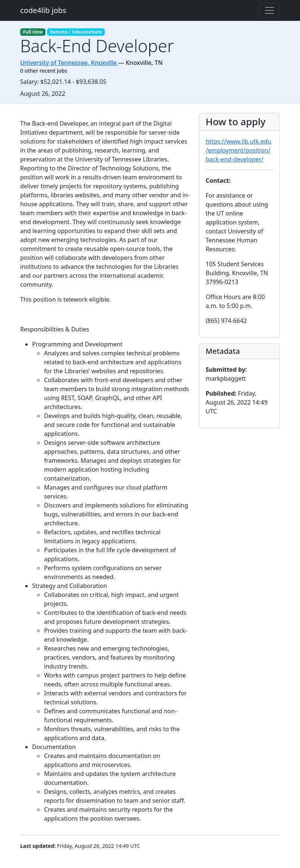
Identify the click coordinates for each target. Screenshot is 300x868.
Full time (33, 32)
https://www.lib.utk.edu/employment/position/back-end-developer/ (238, 150)
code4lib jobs (43, 10)
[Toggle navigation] (269, 10)
